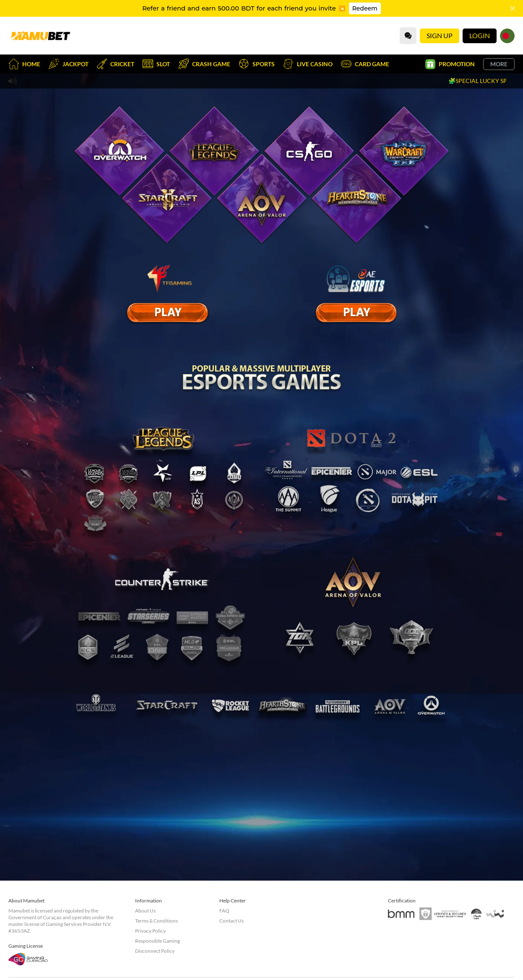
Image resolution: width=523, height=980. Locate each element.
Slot (156, 64)
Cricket (116, 64)
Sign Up (440, 35)
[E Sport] (167, 312)
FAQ (224, 911)
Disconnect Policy (155, 951)
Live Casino (308, 64)
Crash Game (204, 64)
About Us (145, 911)
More (499, 64)
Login (480, 35)
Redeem (365, 8)
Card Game (365, 64)
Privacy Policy (150, 931)
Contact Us (232, 921)
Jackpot (69, 64)
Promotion (450, 64)
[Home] (40, 36)
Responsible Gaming (157, 941)
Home (24, 64)
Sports (257, 64)
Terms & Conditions (156, 921)
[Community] (408, 36)
